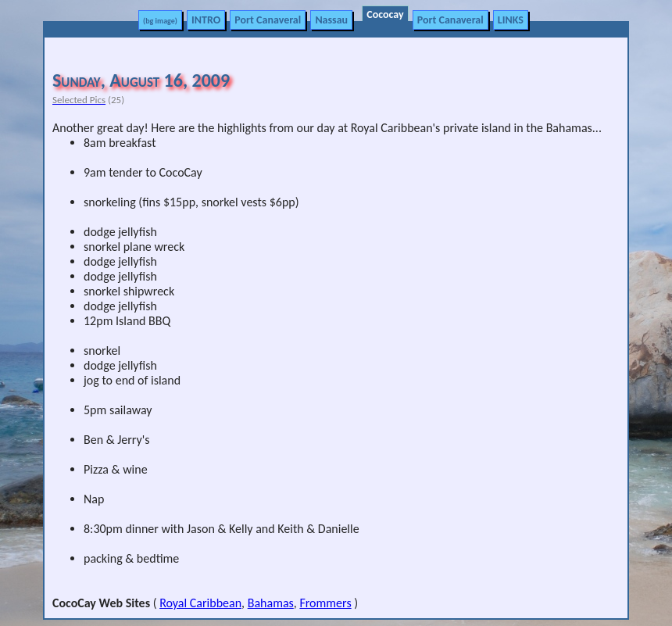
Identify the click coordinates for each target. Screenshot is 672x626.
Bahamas (271, 603)
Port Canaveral (268, 20)
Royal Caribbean (200, 603)
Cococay (385, 14)
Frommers (325, 603)
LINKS (511, 20)
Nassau (331, 20)
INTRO (206, 20)
